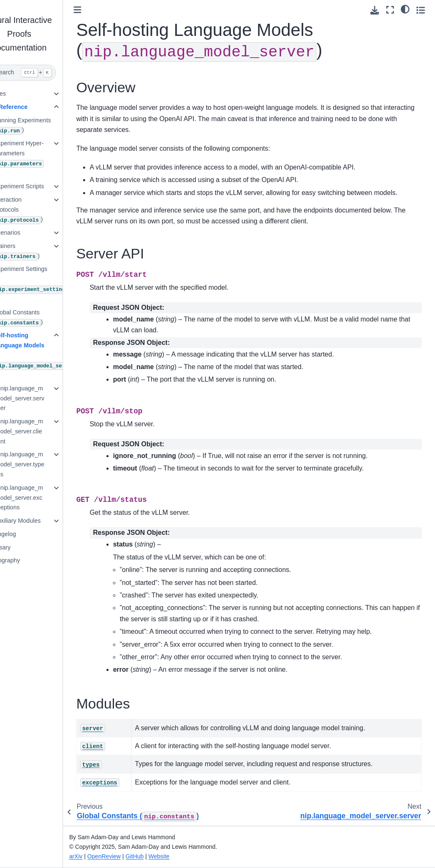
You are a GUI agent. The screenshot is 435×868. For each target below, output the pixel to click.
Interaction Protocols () (42, 210)
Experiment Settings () (51, 284)
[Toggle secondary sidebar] (421, 10)
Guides (20, 94)
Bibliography (27, 560)
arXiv (100, 856)
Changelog (25, 534)
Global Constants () (42, 318)
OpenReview (128, 856)
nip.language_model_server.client (46, 431)
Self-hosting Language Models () (45, 355)
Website (183, 856)
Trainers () (40, 252)
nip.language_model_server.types (46, 464)
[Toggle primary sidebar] (101, 10)
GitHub (159, 856)
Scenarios (31, 233)
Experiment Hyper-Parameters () (43, 158)
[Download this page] (375, 10)
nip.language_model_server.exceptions (46, 498)
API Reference (31, 107)
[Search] (43, 73)
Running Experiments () (46, 126)
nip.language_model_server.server (46, 398)
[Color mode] (405, 9)
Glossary (23, 547)
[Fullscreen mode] (390, 10)
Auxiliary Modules (41, 521)
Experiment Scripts (43, 186)
